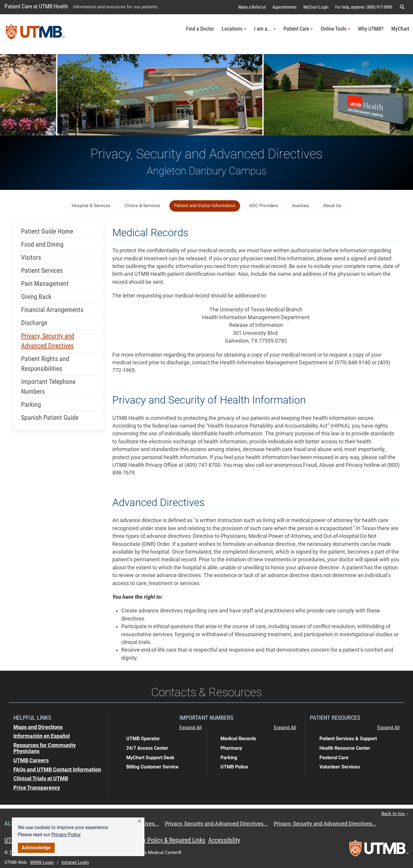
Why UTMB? (371, 29)
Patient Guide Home (47, 231)
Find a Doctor (200, 29)
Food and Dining (42, 244)
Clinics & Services (142, 206)
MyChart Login (316, 7)
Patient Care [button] (298, 29)
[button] (139, 821)
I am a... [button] (265, 29)
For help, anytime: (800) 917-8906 (364, 7)
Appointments (284, 7)
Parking (31, 405)
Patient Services (42, 271)
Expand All (191, 728)
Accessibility (224, 840)
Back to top (395, 814)
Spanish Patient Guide (50, 418)
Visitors (31, 257)
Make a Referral (252, 7)
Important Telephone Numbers (48, 387)
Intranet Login (75, 862)
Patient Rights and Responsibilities (45, 364)
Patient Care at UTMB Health (36, 6)
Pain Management (45, 284)
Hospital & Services (91, 206)
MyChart (400, 29)
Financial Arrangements (52, 310)
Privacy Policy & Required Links (167, 840)
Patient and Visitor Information (205, 206)
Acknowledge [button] (36, 848)
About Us (332, 206)
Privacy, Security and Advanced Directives (48, 341)
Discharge (34, 323)
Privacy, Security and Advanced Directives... (216, 824)
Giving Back (36, 297)
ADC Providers (264, 206)
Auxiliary (301, 206)
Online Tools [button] (335, 29)
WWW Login (42, 862)
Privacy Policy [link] (66, 835)
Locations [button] (234, 29)
